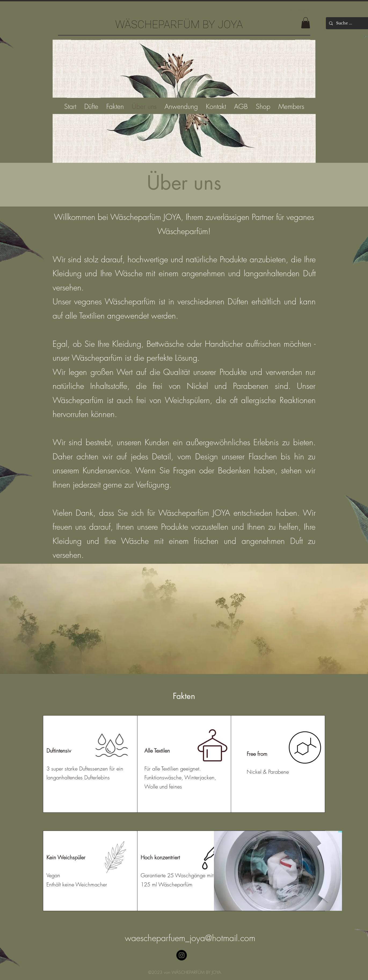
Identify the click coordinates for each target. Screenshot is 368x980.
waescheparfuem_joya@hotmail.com (190, 938)
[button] (306, 23)
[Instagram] (182, 955)
